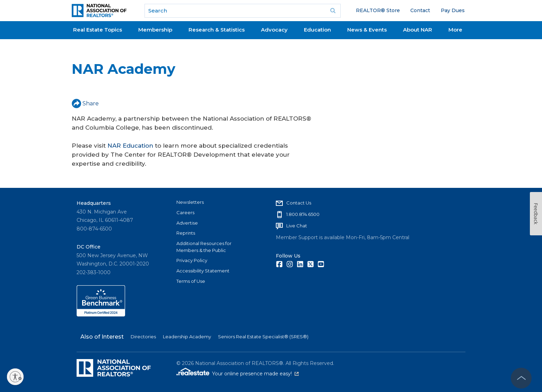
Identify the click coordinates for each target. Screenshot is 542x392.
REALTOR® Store (378, 10)
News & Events (367, 30)
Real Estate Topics (98, 30)
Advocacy (274, 30)
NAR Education (130, 146)
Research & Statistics (217, 30)
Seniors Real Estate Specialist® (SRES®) (263, 337)
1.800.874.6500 (303, 214)
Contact (420, 10)
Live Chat (297, 226)
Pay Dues (453, 10)
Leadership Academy (187, 337)
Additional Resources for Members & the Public (204, 247)
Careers (185, 212)
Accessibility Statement (203, 271)
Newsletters (190, 202)
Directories (143, 337)
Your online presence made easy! (255, 374)
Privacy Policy (192, 260)
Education (317, 30)
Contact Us (299, 203)
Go (333, 11)
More (455, 30)
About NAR (418, 30)
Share (85, 103)
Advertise (187, 223)
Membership (155, 30)
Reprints (186, 233)
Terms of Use (191, 281)
